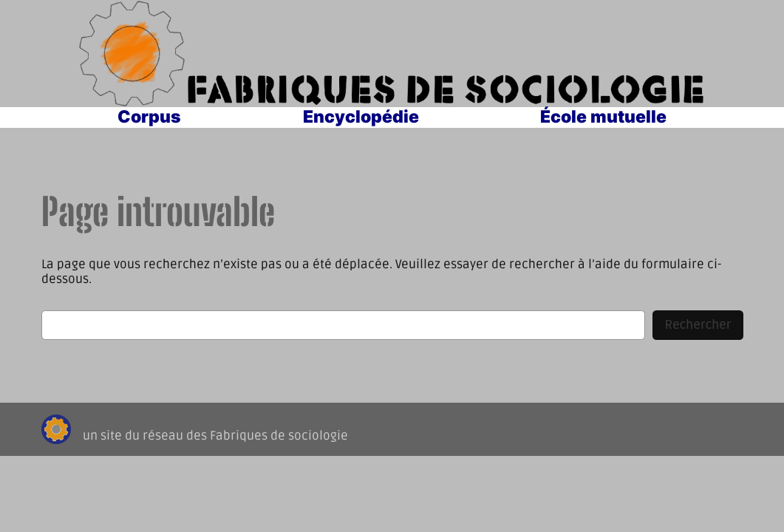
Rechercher (698, 325)
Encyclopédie (361, 117)
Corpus (149, 117)
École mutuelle (603, 117)
